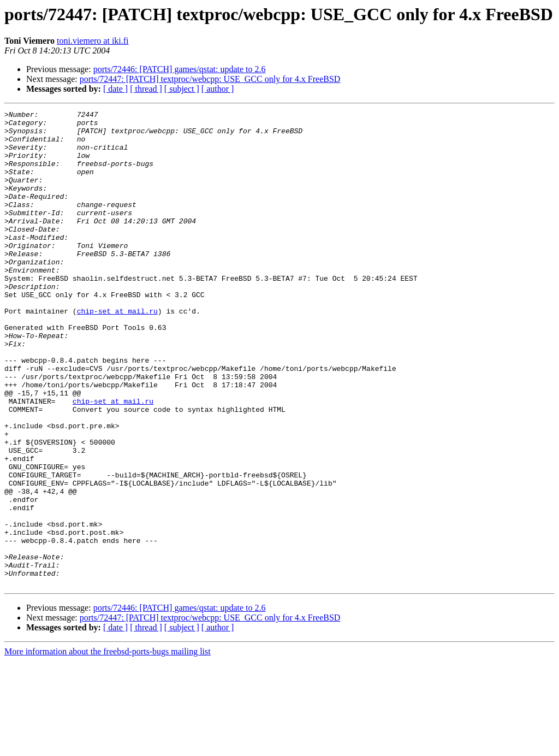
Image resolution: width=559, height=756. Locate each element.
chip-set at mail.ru (117, 352)
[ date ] (115, 89)
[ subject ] (182, 89)
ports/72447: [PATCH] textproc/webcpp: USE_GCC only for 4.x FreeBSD (210, 79)
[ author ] (218, 89)
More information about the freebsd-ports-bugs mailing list (108, 746)
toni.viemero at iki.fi (93, 41)
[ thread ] (146, 89)
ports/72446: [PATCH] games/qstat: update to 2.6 (180, 69)
